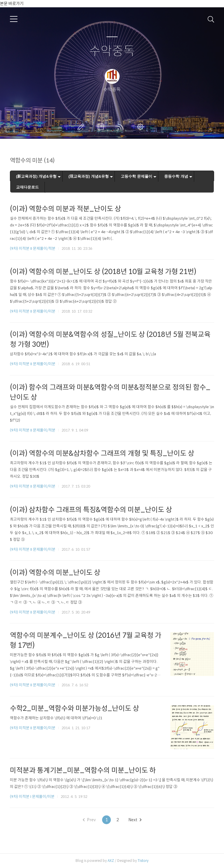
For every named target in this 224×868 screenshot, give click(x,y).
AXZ (111, 861)
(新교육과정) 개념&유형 (36, 176)
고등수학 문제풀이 (136, 176)
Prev (89, 820)
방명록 (102, 127)
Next (135, 820)
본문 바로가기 (12, 4)
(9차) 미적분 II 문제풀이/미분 (33, 311)
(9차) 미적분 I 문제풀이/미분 (32, 797)
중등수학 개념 (176, 176)
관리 (141, 127)
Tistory (143, 861)
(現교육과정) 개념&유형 (89, 176)
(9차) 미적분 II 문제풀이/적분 (33, 248)
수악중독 (112, 51)
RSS (122, 127)
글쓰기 (82, 127)
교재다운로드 (27, 187)
